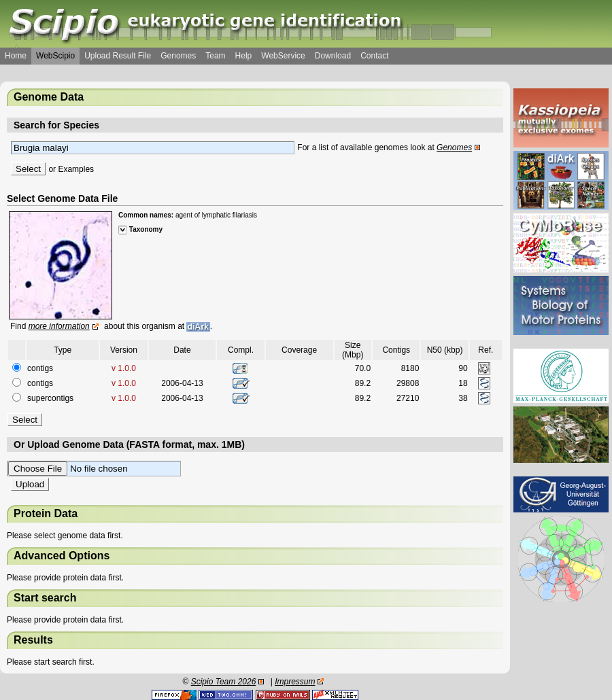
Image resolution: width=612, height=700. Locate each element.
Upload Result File (118, 56)
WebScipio (55, 56)
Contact (374, 56)
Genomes (178, 56)
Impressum (295, 682)
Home (16, 56)
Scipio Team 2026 (224, 682)
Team (215, 56)
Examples (76, 169)
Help (244, 56)
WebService (283, 56)
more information (59, 326)
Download (333, 56)
